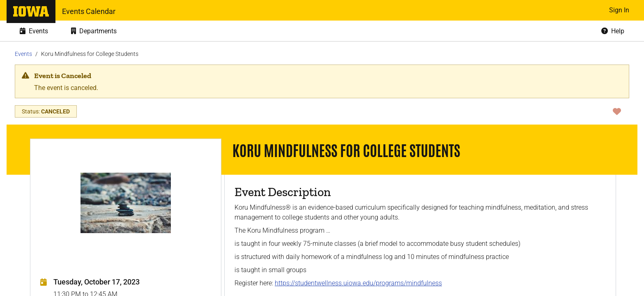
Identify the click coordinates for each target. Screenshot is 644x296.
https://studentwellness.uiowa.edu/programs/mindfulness (358, 283)
